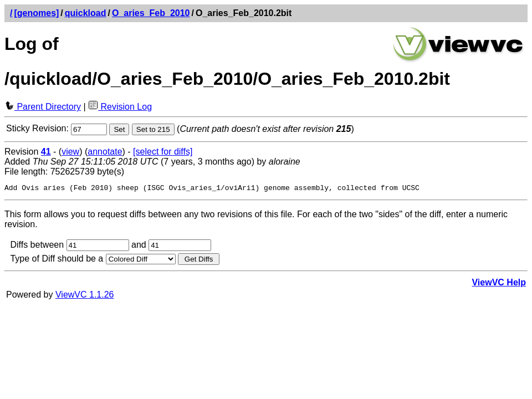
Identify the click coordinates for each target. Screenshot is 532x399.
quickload (86, 13)
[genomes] (36, 13)
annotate (105, 152)
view (70, 152)
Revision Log (120, 107)
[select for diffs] (163, 152)
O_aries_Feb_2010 (151, 13)
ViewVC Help (499, 284)
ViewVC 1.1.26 (85, 296)
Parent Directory (43, 107)
